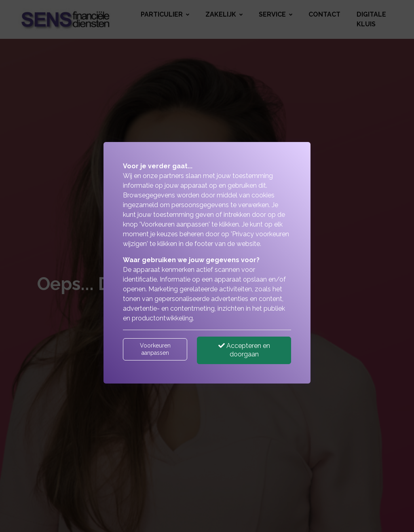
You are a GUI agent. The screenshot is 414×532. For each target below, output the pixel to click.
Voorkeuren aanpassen (155, 349)
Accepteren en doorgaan (244, 350)
